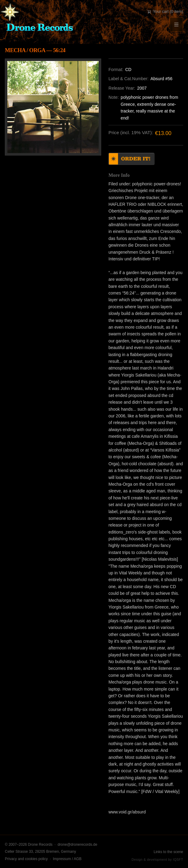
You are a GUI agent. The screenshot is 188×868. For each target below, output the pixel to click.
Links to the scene (168, 852)
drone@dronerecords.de (77, 845)
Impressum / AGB (67, 859)
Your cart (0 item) (165, 11)
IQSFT (178, 859)
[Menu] (176, 25)
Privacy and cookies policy (26, 859)
